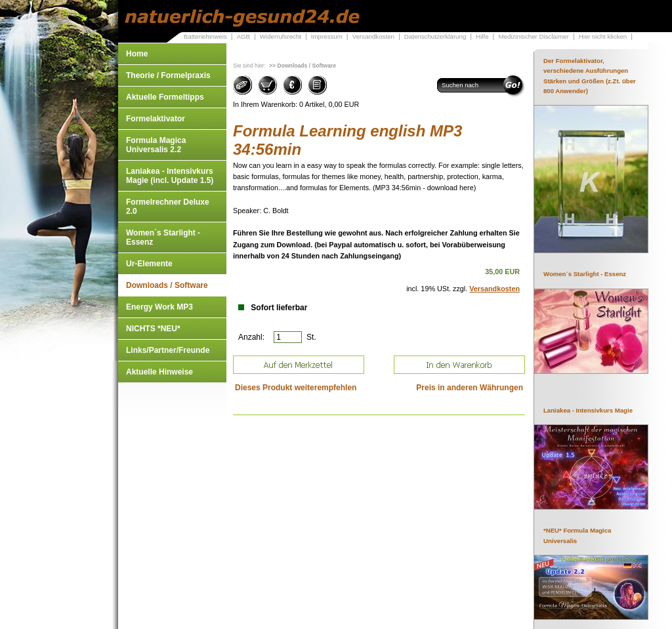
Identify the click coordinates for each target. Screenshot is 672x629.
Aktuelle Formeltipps (165, 97)
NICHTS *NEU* (153, 329)
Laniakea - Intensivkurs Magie (588, 410)
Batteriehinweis (205, 36)
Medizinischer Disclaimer (533, 36)
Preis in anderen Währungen (470, 388)
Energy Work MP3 (159, 307)
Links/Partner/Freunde (168, 350)
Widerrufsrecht (281, 36)
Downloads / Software (167, 285)
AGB (243, 36)
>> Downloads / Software (303, 66)
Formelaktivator (156, 119)
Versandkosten (373, 36)
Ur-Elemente (149, 264)
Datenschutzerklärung (435, 36)
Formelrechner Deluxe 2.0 (168, 207)
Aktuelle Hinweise (159, 372)
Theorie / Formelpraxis (168, 75)
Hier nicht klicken (603, 36)
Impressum (327, 36)
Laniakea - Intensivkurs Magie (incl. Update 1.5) (170, 176)
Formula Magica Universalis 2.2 (156, 145)
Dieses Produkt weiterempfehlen (296, 388)
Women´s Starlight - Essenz (163, 237)
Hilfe (482, 36)
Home (137, 54)
